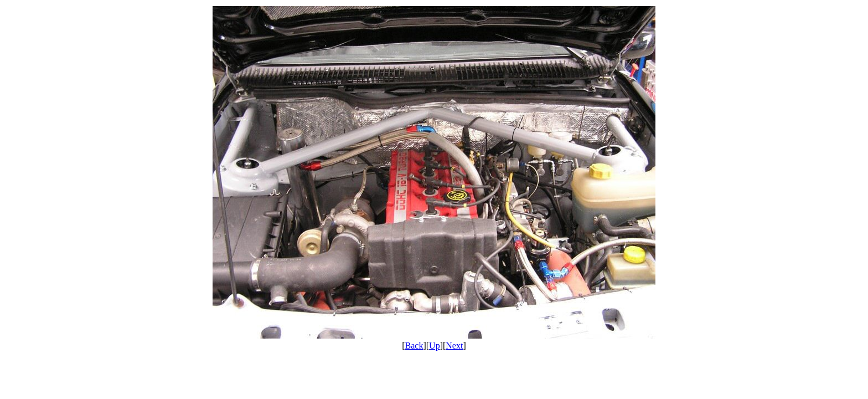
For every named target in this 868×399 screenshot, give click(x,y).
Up (435, 346)
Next (454, 346)
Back (414, 346)
